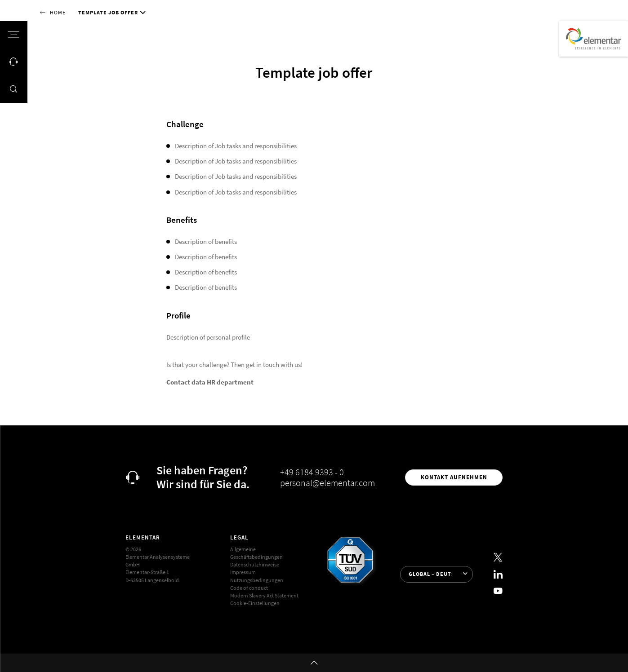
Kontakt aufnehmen (454, 477)
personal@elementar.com (327, 483)
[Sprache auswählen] (436, 574)
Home (58, 13)
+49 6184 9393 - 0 (312, 472)
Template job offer (108, 13)
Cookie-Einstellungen (255, 603)
